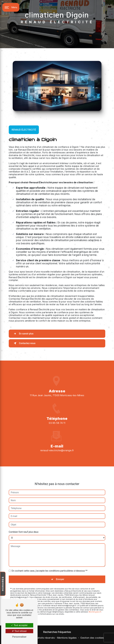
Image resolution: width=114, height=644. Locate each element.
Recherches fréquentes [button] (57, 632)
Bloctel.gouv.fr (95, 603)
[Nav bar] (11, 7)
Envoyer (60, 571)
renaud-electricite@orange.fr (57, 442)
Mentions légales (67, 638)
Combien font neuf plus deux (24, 523)
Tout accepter (19, 625)
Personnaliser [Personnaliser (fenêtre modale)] (19, 637)
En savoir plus (23, 334)
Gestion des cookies (92, 638)
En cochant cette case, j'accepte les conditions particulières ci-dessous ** (50, 562)
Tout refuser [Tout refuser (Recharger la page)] (19, 631)
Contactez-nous (24, 343)
